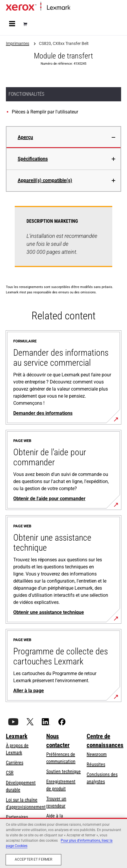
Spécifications (33, 159)
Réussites (96, 764)
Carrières (15, 763)
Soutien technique (63, 772)
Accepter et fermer (33, 859)
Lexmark (17, 736)
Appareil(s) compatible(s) (45, 180)
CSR (10, 773)
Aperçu (25, 137)
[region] (63, 843)
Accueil (76, 8)
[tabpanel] (63, 240)
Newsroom (97, 754)
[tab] (63, 137)
